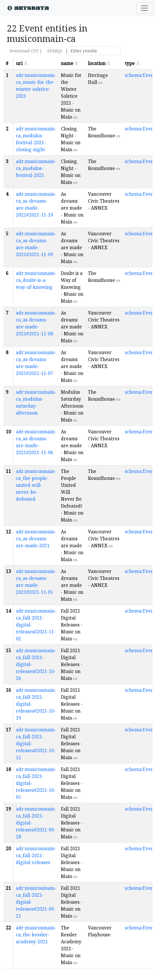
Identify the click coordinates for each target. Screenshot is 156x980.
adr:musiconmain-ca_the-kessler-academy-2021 (36, 935)
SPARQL (55, 51)
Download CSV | (26, 51)
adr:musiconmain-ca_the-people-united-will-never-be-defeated (36, 485)
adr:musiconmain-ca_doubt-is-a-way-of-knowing (36, 280)
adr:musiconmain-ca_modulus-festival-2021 (36, 168)
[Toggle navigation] (144, 8)
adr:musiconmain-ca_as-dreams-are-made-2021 (36, 539)
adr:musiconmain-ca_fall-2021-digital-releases (36, 855)
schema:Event (140, 75)
